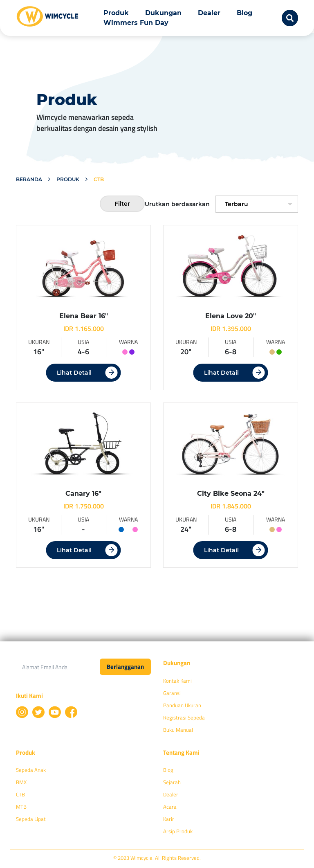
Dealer (209, 13)
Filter (122, 204)
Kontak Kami (177, 681)
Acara (170, 807)
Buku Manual (178, 730)
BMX (21, 782)
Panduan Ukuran (182, 705)
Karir (169, 819)
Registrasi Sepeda (184, 717)
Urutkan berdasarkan (177, 204)
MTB (21, 807)
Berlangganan (125, 667)
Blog (244, 13)
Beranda (29, 179)
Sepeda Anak (31, 770)
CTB (20, 794)
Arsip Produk (178, 831)
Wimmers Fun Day (136, 23)
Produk (116, 13)
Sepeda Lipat (31, 819)
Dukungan (163, 13)
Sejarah (172, 782)
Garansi (172, 693)
